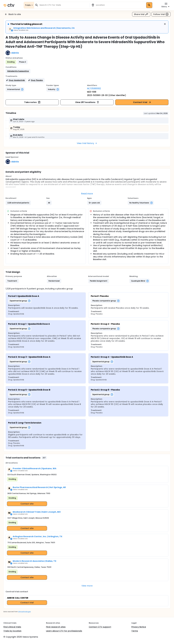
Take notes (32, 102)
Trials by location (12, 631)
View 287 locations (87, 102)
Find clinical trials (12, 627)
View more (87, 586)
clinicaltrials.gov (24, 612)
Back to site (13, 14)
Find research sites (56, 627)
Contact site (27, 504)
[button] (18, 71)
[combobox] (63, 5)
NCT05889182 (94, 88)
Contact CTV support (100, 627)
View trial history (87, 143)
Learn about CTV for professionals (64, 631)
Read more (87, 194)
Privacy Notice (139, 627)
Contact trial (142, 102)
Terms (135, 631)
